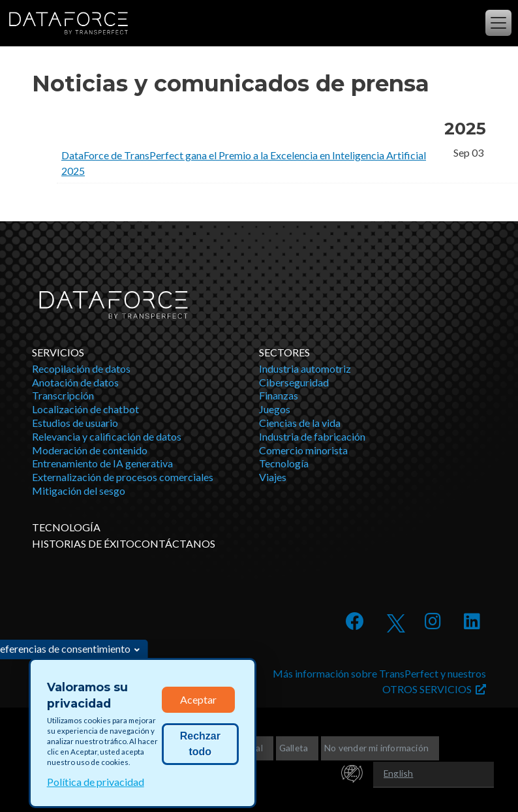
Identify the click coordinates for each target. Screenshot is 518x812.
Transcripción (63, 395)
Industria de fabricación (312, 436)
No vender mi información (376, 748)
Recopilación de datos (81, 368)
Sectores (284, 352)
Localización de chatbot (85, 409)
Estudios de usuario (75, 423)
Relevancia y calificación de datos (107, 436)
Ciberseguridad (294, 382)
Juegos (275, 409)
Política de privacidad (96, 782)
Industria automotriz (305, 368)
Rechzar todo (200, 744)
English (398, 773)
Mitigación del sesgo (79, 491)
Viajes (273, 477)
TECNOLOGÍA (66, 527)
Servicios (58, 352)
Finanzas (279, 395)
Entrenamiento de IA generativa (102, 463)
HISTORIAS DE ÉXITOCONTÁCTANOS (124, 543)
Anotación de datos (75, 382)
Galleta (294, 748)
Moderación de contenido (90, 450)
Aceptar (198, 699)
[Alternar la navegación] (498, 23)
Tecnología (284, 463)
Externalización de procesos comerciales (123, 477)
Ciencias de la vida (300, 423)
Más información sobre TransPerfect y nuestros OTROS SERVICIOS (379, 681)
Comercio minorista (303, 450)
